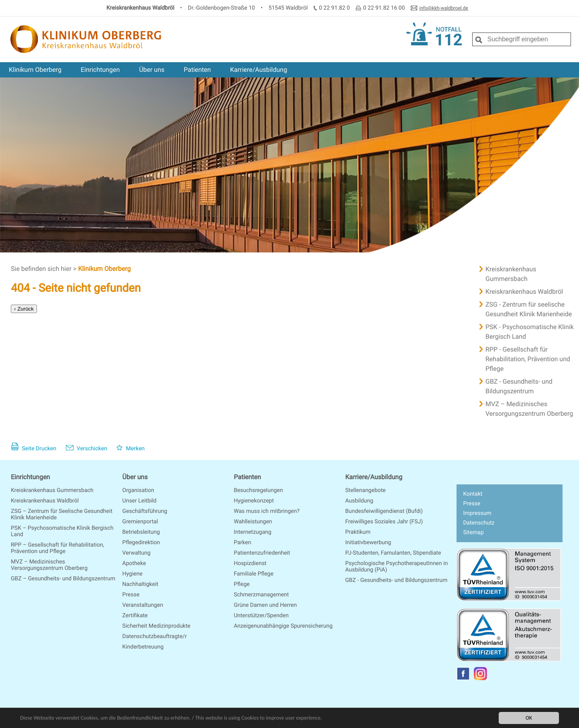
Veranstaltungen (143, 605)
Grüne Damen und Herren (265, 605)
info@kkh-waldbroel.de (444, 8)
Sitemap (473, 533)
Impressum (477, 513)
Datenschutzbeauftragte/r (155, 636)
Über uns (152, 70)
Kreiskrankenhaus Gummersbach (52, 490)
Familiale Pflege (254, 574)
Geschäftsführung (145, 511)
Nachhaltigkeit (141, 584)
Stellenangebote (366, 490)
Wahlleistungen (253, 522)
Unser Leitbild (140, 501)
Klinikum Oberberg (35, 70)
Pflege (242, 584)
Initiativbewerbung (368, 543)
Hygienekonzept (254, 501)
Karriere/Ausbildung (259, 70)
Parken (242, 543)
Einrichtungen (100, 70)
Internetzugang (253, 532)
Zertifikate (135, 616)
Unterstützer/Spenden (261, 616)
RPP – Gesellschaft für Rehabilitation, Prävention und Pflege (57, 548)
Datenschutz (479, 523)
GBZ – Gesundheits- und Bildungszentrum (63, 579)
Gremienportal (140, 522)
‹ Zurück (24, 309)
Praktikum (358, 532)
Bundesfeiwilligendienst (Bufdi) (384, 511)
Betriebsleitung (141, 532)
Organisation (138, 490)
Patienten (197, 70)
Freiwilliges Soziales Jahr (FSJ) (384, 522)
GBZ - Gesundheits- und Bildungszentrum (397, 580)
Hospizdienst (250, 563)
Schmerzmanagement (261, 595)
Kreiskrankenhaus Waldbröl (45, 501)
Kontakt (473, 494)
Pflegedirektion (141, 543)
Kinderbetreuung (143, 647)
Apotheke (134, 563)
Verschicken (87, 449)
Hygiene (133, 574)
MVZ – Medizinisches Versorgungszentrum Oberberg (49, 565)
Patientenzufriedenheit (262, 553)
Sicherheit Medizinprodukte (157, 626)
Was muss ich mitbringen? (267, 511)
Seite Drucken (34, 449)
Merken (130, 449)
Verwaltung (137, 553)
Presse (131, 595)
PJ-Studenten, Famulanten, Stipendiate (393, 553)
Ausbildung (359, 501)
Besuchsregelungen (258, 490)
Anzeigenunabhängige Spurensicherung (283, 626)
